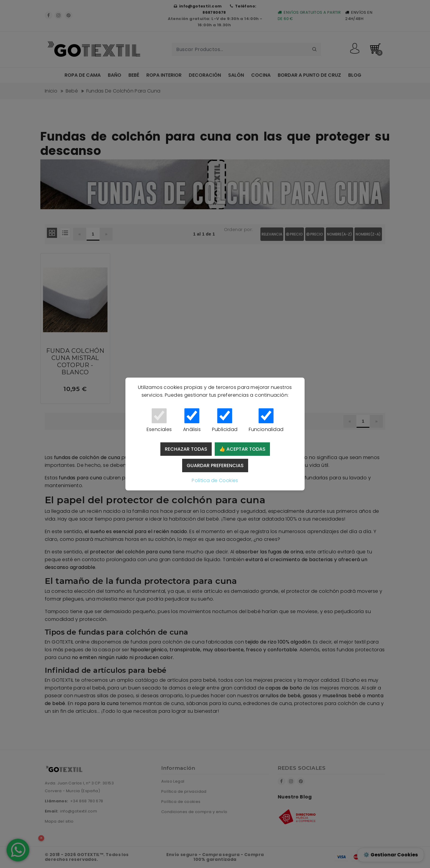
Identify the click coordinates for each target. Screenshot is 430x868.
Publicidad (225, 421)
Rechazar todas (186, 449)
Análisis (192, 421)
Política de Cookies (215, 480)
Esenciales (159, 421)
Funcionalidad (266, 421)
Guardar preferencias (215, 465)
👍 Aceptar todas (242, 449)
